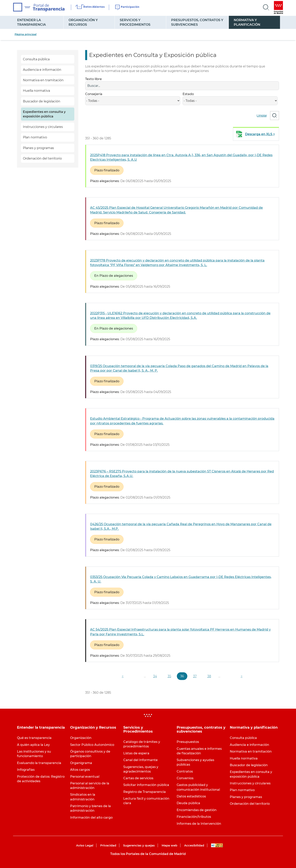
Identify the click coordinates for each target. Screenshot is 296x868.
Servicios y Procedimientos (135, 22)
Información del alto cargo (91, 817)
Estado (188, 94)
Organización (81, 738)
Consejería (94, 94)
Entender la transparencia (32, 22)
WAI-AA (217, 845)
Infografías (26, 770)
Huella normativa (36, 91)
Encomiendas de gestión (197, 810)
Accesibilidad (194, 845)
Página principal (26, 34)
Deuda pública (188, 803)
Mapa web (169, 845)
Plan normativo (35, 137)
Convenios (185, 778)
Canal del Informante (140, 760)
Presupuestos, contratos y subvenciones (197, 22)
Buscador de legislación (42, 101)
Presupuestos (188, 742)
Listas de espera (136, 753)
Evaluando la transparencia (39, 763)
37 (195, 676)
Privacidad (108, 845)
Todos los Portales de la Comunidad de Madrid (148, 854)
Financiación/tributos (194, 817)
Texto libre (93, 79)
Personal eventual (85, 777)
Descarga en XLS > (260, 134)
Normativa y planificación (247, 22)
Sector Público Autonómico (92, 745)
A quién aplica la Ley (33, 745)
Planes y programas (38, 148)
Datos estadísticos (191, 796)
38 (209, 676)
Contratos (185, 771)
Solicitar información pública (146, 785)
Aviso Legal (85, 845)
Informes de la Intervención (199, 824)
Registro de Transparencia (145, 792)
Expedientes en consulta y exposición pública (44, 114)
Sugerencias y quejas (139, 845)
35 (169, 676)
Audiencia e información (42, 70)
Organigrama (81, 763)
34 (155, 676)
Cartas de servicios (138, 778)
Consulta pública (36, 59)
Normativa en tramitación (43, 80)
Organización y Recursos (83, 22)
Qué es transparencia (34, 738)
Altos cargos (80, 770)
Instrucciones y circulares (43, 127)
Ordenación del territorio (42, 158)
